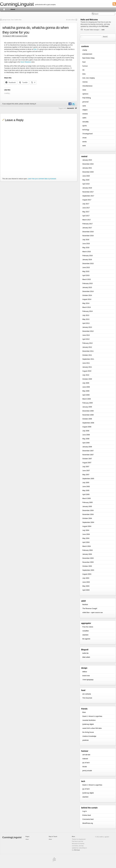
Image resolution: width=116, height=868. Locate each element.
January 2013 (87, 327)
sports (85, 126)
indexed (85, 759)
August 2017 (87, 200)
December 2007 (88, 451)
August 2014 (87, 299)
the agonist (86, 639)
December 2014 (88, 291)
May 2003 (86, 586)
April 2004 (86, 542)
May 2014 (86, 303)
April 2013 (86, 323)
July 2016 (86, 240)
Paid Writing (87, 98)
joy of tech (86, 763)
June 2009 (86, 387)
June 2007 (86, 471)
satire (84, 118)
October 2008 (87, 419)
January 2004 (87, 554)
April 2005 (86, 494)
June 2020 (86, 176)
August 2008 (87, 427)
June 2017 (86, 208)
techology (86, 130)
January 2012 (87, 347)
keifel (103, 30)
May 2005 (86, 490)
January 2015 (87, 287)
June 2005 (86, 486)
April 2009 (86, 395)
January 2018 (87, 188)
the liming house (88, 732)
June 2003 (86, 582)
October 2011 (87, 355)
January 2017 (87, 228)
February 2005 (88, 502)
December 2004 (88, 510)
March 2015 (87, 279)
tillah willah (86, 657)
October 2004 (87, 518)
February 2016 (88, 256)
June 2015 (86, 267)
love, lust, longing (88, 78)
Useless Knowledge (89, 736)
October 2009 (87, 379)
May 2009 (86, 391)
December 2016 (88, 232)
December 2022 (88, 164)
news (84, 90)
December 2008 (88, 411)
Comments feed (88, 819)
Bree (84, 712)
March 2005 (87, 498)
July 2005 (86, 483)
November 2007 (88, 455)
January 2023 (87, 160)
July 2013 (86, 315)
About (13, 9)
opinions (85, 94)
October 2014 (87, 295)
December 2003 (88, 558)
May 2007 (86, 475)
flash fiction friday (88, 58)
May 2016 (86, 248)
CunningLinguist (17, 4)
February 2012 (88, 343)
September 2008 (88, 423)
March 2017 (87, 220)
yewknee (85, 740)
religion (85, 110)
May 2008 (86, 439)
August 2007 (87, 463)
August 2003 (87, 574)
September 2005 (88, 479)
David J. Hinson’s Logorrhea (92, 716)
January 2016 (87, 260)
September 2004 (88, 522)
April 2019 (86, 184)
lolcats (85, 767)
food (84, 62)
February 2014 (88, 311)
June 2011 (86, 363)
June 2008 (86, 435)
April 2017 (86, 216)
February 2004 (88, 550)
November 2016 (88, 236)
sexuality (85, 122)
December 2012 (88, 331)
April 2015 (86, 275)
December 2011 (88, 351)
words (85, 142)
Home (4, 9)
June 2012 (86, 335)
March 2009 (87, 399)
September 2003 (88, 570)
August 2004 (87, 526)
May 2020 (86, 180)
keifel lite (85, 653)
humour (85, 66)
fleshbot (85, 605)
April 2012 (86, 339)
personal (19, 36)
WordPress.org (88, 823)
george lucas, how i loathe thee (12, 20)
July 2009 (86, 383)
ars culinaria (87, 694)
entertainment (87, 54)
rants (84, 106)
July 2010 (86, 375)
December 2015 (88, 263)
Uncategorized (87, 134)
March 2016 (87, 252)
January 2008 (87, 447)
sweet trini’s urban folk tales (92, 728)
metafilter (86, 631)
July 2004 (86, 530)
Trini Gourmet (87, 698)
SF (76, 108)
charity (85, 50)
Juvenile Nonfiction (89, 720)
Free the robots (88, 627)
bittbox (85, 672)
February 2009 (88, 403)
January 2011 (87, 367)
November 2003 (88, 562)
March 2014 (87, 307)
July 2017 (86, 204)
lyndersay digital (88, 724)
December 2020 (88, 172)
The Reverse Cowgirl (90, 608)
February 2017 (88, 224)
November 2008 (88, 415)
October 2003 (87, 566)
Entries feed (87, 815)
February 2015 (88, 283)
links (84, 74)
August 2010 (87, 371)
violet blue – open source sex (93, 612)
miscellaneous (87, 86)
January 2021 (87, 168)
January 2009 (87, 407)
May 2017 (86, 212)
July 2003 (86, 578)
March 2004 (87, 546)
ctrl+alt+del (86, 755)
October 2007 (87, 459)
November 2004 (88, 514)
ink (83, 70)
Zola (35, 49)
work (84, 146)
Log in (85, 811)
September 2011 (88, 359)
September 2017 (88, 196)
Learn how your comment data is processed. (42, 179)
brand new (86, 676)
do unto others (71, 20)
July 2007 (86, 467)
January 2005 (87, 506)
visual (84, 138)
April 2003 (86, 590)
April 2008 (86, 443)
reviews (85, 114)
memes (85, 82)
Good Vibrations (26, 62)
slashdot (85, 635)
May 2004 (86, 538)
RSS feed (105, 26)
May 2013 (86, 319)
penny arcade (87, 771)
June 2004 (86, 534)
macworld (70, 108)
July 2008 (86, 431)
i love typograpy (88, 680)
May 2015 (86, 271)
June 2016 (86, 244)
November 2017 (88, 192)
